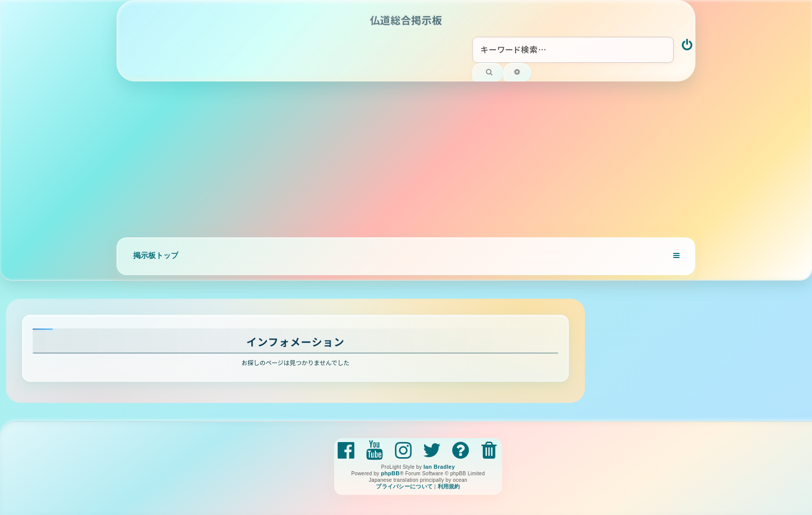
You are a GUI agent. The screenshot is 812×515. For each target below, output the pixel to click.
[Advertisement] (406, 157)
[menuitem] (688, 46)
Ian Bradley (439, 467)
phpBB (390, 473)
